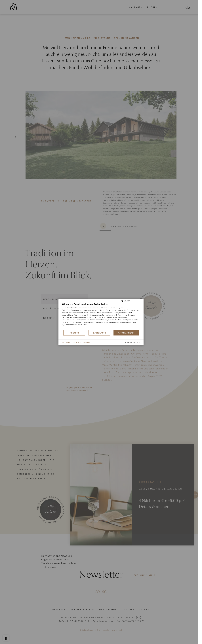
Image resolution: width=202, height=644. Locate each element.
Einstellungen (99, 333)
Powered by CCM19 (133, 342)
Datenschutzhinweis (81, 342)
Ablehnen (74, 333)
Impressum (66, 342)
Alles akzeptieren (126, 333)
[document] (101, 316)
